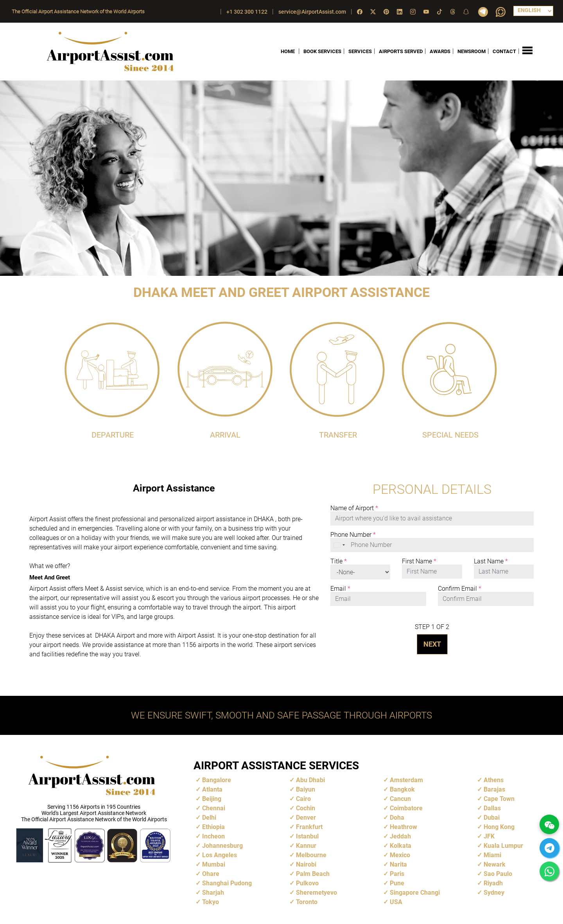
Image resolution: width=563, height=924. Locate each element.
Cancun (400, 799)
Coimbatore (406, 808)
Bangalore (217, 780)
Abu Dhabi (310, 780)
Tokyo (211, 902)
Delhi (209, 818)
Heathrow (403, 827)
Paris (397, 874)
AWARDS (440, 51)
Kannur (306, 846)
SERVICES (360, 51)
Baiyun (306, 789)
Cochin (306, 808)
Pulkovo (307, 883)
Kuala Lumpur (503, 846)
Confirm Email (460, 589)
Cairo (303, 799)
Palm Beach (313, 874)
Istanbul (307, 836)
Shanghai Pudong (227, 883)
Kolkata (401, 846)
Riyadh (493, 883)
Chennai (214, 808)
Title (339, 561)
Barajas (494, 789)
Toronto (307, 902)
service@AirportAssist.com (312, 12)
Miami (492, 855)
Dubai (492, 818)
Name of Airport (354, 508)
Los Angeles (220, 855)
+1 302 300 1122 (247, 12)
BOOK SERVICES (322, 51)
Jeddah (400, 836)
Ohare (211, 874)
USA (396, 902)
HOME (288, 51)
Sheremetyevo (316, 893)
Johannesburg (222, 846)
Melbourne (311, 855)
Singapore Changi (415, 893)
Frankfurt (309, 827)
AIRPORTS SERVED (401, 51)
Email (340, 589)
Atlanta (212, 789)
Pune (397, 883)
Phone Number (353, 535)
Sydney (494, 893)
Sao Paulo (498, 874)
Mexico (400, 855)
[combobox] (340, 545)
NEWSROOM (472, 51)
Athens (494, 780)
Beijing (212, 799)
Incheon (213, 836)
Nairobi (306, 864)
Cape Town (499, 799)
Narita (398, 864)
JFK (489, 836)
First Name (419, 561)
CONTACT (504, 51)
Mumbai (214, 864)
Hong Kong (499, 827)
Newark (495, 864)
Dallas (492, 808)
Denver (306, 818)
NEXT (432, 644)
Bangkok (402, 789)
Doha (397, 818)
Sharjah (213, 893)
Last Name (491, 561)
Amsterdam (406, 780)
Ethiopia (213, 827)
